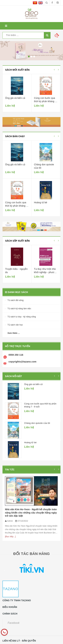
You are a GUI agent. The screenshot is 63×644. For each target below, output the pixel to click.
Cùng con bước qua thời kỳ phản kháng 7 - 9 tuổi (45, 101)
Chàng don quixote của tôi (37, 423)
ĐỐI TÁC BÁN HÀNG (32, 524)
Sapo (21, 642)
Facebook (14, 593)
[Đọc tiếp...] (10, 507)
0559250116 (10, 620)
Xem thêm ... (14, 333)
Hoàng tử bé (41, 202)
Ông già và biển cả (15, 98)
